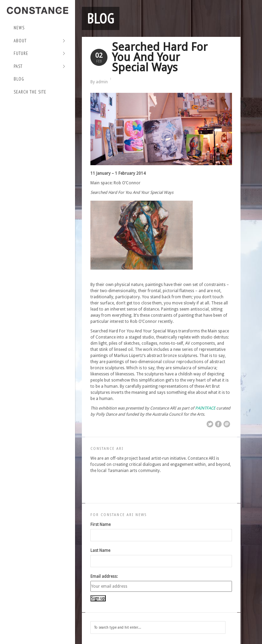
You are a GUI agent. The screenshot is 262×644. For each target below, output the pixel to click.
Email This (227, 424)
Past (39, 67)
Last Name (100, 550)
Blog (19, 79)
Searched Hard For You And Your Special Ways (160, 57)
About (39, 41)
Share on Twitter (210, 424)
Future (39, 54)
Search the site (30, 92)
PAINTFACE (205, 408)
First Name (100, 525)
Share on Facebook (218, 424)
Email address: (104, 576)
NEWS (19, 28)
